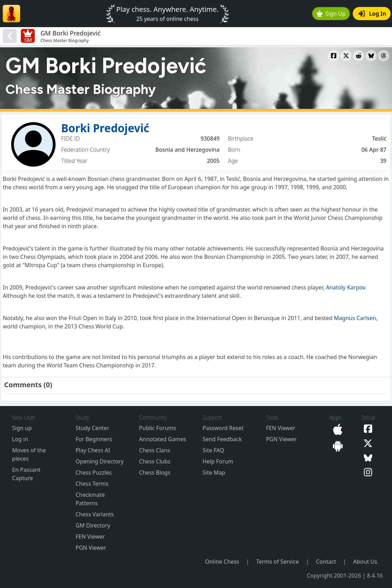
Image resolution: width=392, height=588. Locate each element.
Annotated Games (163, 439)
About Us (365, 562)
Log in (20, 439)
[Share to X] (346, 56)
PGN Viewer (91, 548)
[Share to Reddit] (359, 56)
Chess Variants (95, 514)
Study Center (92, 428)
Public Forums (158, 428)
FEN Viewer (90, 537)
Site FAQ (213, 450)
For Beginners (94, 439)
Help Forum (218, 461)
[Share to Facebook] (334, 56)
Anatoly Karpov (346, 287)
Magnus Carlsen (355, 318)
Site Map (214, 472)
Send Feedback (222, 439)
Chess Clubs (155, 461)
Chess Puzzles (93, 472)
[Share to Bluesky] (371, 56)
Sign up (22, 428)
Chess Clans (154, 450)
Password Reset (223, 428)
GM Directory (93, 525)
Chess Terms (92, 484)
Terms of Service (277, 562)
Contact (326, 562)
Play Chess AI (93, 450)
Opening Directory (99, 461)
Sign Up (331, 14)
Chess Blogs (155, 472)
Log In (372, 14)
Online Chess (222, 562)
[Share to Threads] (384, 56)
